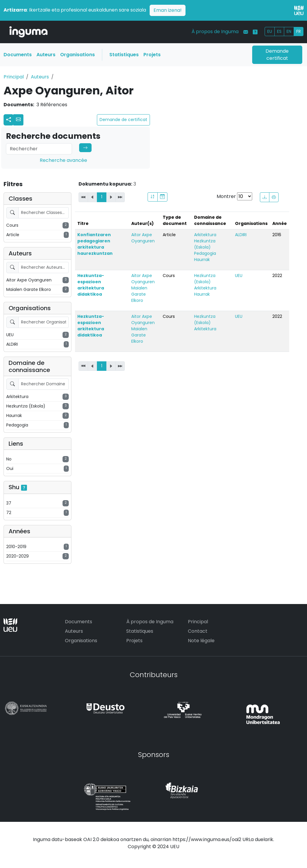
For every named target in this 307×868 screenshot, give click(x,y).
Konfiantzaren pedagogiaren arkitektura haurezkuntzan (95, 244)
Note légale (201, 641)
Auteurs (46, 55)
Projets (152, 55)
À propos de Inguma (215, 32)
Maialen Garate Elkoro (139, 294)
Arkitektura (205, 235)
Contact (198, 631)
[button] (18, 120)
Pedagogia (205, 253)
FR (299, 31)
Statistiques (124, 55)
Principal (14, 77)
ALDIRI (241, 235)
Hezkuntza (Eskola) (205, 244)
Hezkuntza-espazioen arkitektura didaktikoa (91, 285)
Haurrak (202, 260)
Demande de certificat (123, 120)
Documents (18, 55)
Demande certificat (277, 55)
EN (289, 31)
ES (279, 31)
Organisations (77, 55)
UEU (239, 276)
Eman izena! (168, 10)
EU (270, 31)
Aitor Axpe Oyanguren (143, 238)
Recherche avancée (63, 160)
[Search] (39, 149)
